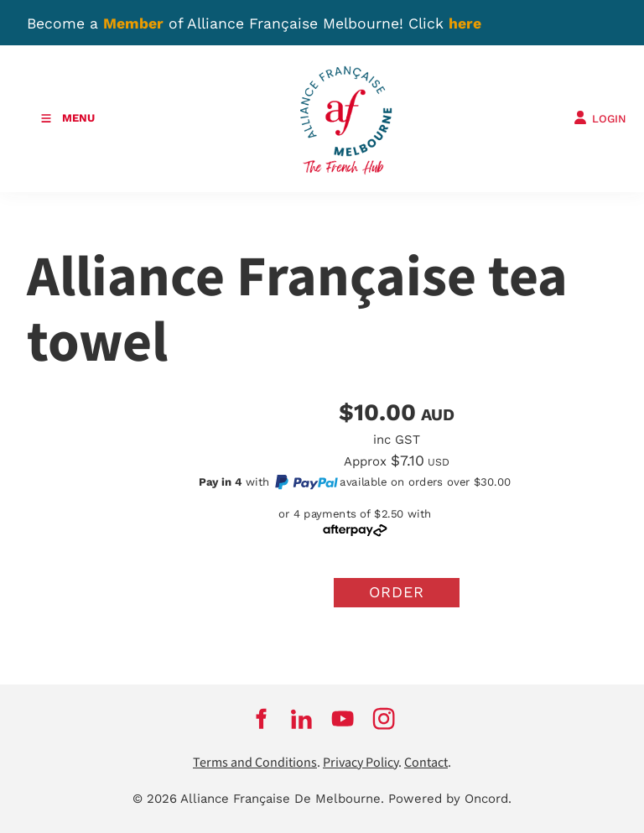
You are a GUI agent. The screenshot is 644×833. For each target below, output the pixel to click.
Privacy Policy (361, 763)
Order (397, 592)
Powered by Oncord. (450, 799)
